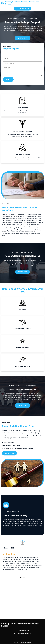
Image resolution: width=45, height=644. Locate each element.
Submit (8, 79)
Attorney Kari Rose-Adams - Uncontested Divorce (22, 3)
